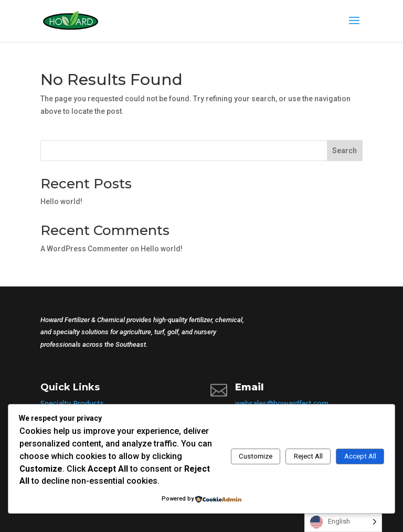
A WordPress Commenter (84, 249)
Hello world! (61, 201)
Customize (256, 456)
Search (344, 151)
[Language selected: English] (343, 522)
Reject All (308, 456)
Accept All (360, 456)
